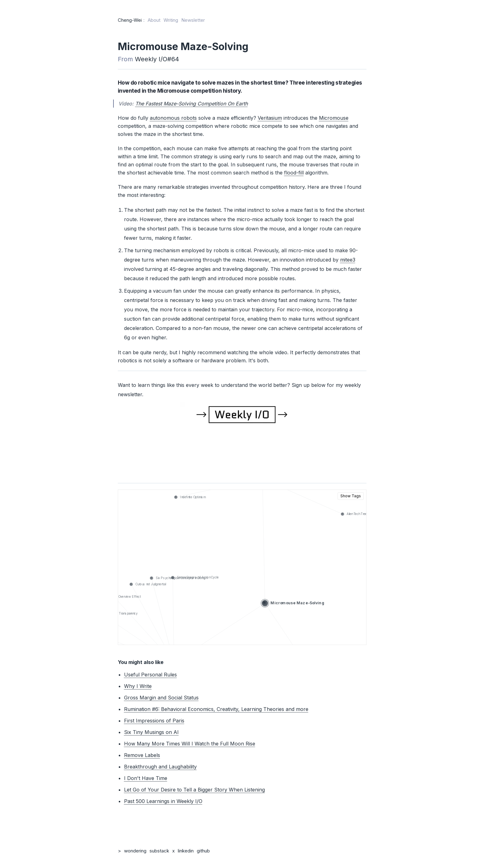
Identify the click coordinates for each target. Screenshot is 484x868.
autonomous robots (173, 118)
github (203, 851)
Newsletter (193, 20)
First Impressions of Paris (154, 721)
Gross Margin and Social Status (161, 698)
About (154, 20)
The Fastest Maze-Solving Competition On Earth (191, 104)
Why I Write (138, 686)
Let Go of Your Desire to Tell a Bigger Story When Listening (194, 790)
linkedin (186, 851)
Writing (171, 20)
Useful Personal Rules (150, 675)
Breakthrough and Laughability (160, 767)
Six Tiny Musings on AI (151, 732)
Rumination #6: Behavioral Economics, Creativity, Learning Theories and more (216, 709)
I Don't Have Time (146, 778)
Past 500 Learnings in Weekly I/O (163, 801)
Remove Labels (142, 755)
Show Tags (351, 496)
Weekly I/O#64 (157, 59)
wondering (135, 851)
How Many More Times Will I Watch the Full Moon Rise (190, 744)
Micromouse (334, 118)
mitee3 (348, 260)
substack (159, 851)
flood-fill (294, 173)
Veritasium (270, 118)
